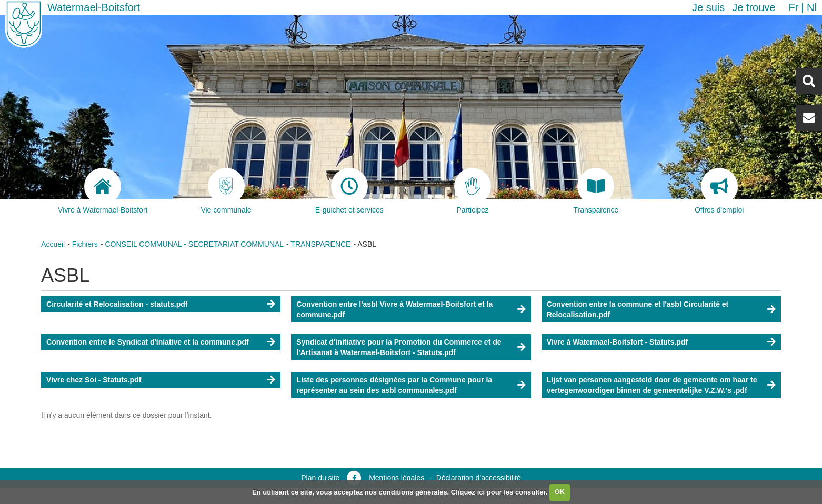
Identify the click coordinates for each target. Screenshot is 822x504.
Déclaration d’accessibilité (479, 478)
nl (812, 7)
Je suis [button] (708, 7)
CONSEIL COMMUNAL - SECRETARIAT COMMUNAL (194, 244)
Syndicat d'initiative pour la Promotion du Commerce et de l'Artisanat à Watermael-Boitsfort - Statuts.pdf (399, 347)
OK (560, 492)
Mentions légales (397, 478)
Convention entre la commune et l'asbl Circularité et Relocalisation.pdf (638, 309)
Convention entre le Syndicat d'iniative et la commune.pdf (148, 342)
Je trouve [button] (754, 7)
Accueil (53, 244)
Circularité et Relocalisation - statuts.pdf (117, 304)
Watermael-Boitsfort (94, 7)
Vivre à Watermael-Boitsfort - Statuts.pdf (617, 342)
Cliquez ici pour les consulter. (499, 492)
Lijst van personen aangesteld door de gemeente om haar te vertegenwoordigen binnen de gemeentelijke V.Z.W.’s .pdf (652, 385)
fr (793, 7)
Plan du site (320, 478)
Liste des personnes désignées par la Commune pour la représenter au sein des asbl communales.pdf (394, 385)
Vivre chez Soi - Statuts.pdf (94, 380)
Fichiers (85, 244)
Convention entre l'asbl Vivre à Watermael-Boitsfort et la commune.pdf (394, 309)
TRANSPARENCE (320, 244)
